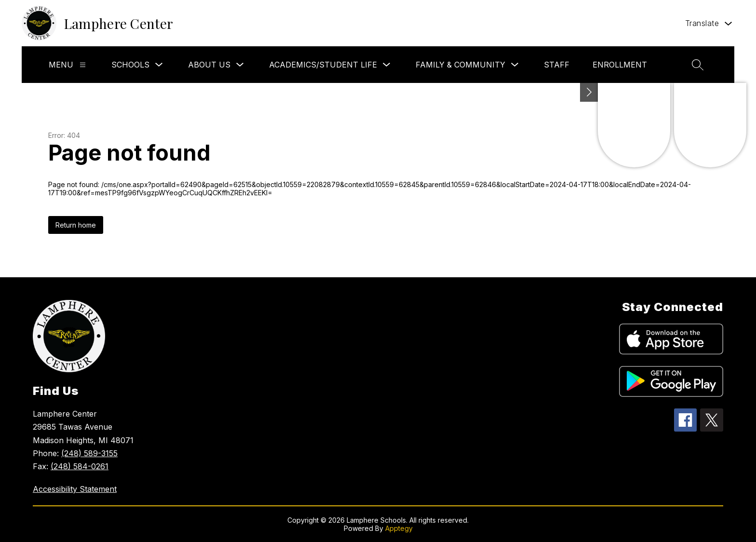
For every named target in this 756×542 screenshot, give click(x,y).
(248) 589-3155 (89, 453)
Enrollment (620, 65)
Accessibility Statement (75, 489)
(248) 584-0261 (80, 466)
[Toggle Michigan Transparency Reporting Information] (589, 92)
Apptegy (399, 528)
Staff (557, 65)
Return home (76, 225)
